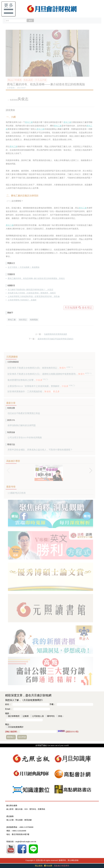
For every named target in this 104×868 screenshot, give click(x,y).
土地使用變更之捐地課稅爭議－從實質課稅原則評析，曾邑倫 (34, 296)
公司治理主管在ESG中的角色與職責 (25, 438)
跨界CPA (11, 420)
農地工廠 (29, 122)
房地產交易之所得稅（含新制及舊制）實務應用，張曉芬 (32, 293)
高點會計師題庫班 (62, 866)
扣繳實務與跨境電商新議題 (56, 334)
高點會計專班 (13, 461)
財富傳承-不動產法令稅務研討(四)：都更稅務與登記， (40, 368)
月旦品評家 (41, 80)
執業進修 (11, 432)
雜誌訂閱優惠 (15, 80)
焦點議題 (28, 80)
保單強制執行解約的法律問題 (22, 425)
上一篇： (39, 334)
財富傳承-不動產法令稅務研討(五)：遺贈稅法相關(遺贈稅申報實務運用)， (49, 374)
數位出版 (19, 809)
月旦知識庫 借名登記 (78, 308)
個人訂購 (10, 820)
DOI (26, 809)
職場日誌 (11, 444)
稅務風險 (34, 320)
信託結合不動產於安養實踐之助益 (24, 413)
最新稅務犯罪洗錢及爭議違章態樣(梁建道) (56, 339)
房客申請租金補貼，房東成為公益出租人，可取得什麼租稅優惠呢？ (40, 450)
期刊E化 (33, 809)
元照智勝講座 (13, 362)
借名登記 (23, 320)
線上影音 (10, 809)
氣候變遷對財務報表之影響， (28, 380)
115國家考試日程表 (17, 493)
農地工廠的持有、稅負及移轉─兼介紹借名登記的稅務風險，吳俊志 (36, 278)
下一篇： (33, 339)
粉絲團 (48, 866)
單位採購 (19, 820)
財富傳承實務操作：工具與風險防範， (34, 392)
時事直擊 (11, 408)
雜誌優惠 (39, 866)
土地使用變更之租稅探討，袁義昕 (22, 300)
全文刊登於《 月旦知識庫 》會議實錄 (24, 267)
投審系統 (41, 809)
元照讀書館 (12, 357)
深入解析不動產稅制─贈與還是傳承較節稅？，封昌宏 (30, 290)
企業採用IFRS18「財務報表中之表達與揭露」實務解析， (41, 386)
